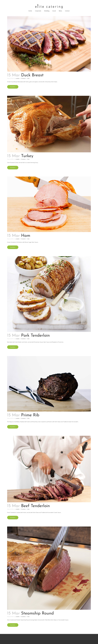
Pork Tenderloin (35, 336)
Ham (26, 236)
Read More (13, 87)
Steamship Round (37, 613)
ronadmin (18, 78)
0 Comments (23, 78)
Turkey (27, 156)
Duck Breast (32, 75)
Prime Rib (30, 415)
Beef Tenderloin (35, 506)
